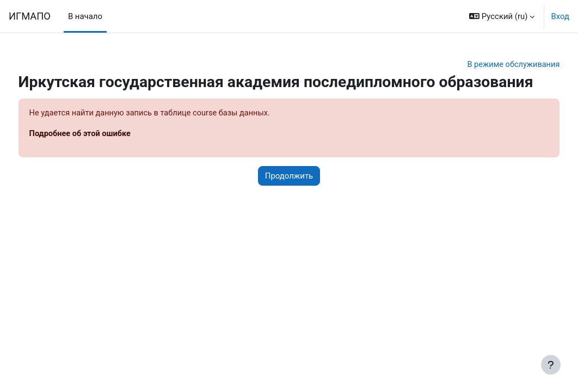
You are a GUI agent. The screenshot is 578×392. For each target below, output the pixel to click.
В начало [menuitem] (85, 16)
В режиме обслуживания (492, 65)
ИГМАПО (30, 16)
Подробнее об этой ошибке (102, 153)
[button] (502, 16)
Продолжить (289, 195)
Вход (560, 16)
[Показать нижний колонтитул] (551, 365)
